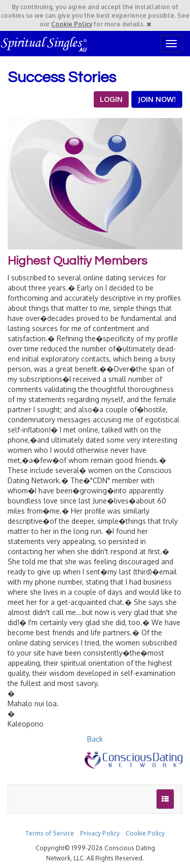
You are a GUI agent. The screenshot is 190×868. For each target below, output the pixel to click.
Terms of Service (50, 833)
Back (95, 739)
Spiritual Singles (44, 44)
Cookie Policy (72, 24)
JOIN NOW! (157, 99)
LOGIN (111, 99)
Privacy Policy (100, 833)
